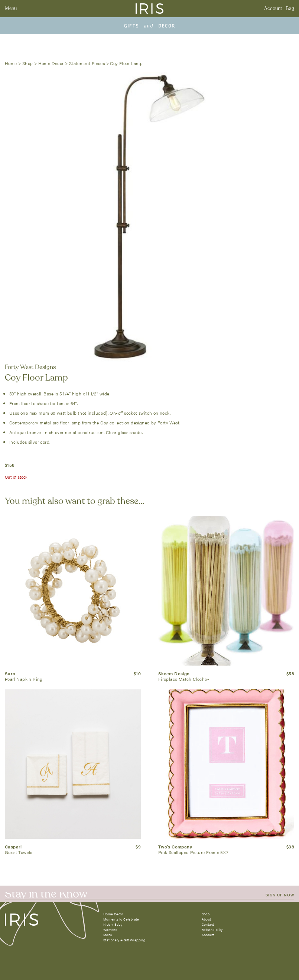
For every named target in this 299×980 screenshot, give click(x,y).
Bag (290, 9)
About (207, 919)
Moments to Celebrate (121, 919)
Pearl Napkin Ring (24, 679)
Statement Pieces (87, 63)
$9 (138, 847)
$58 (290, 673)
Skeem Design (174, 673)
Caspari (13, 847)
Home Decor (51, 63)
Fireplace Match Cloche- (184, 679)
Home (11, 63)
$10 (137, 673)
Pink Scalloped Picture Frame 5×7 (194, 852)
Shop (28, 63)
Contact (208, 924)
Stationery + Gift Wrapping (124, 940)
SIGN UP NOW (280, 895)
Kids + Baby (113, 924)
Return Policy (212, 930)
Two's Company (175, 847)
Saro (10, 673)
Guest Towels (19, 852)
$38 (290, 847)
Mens (108, 935)
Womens (110, 930)
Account (273, 9)
